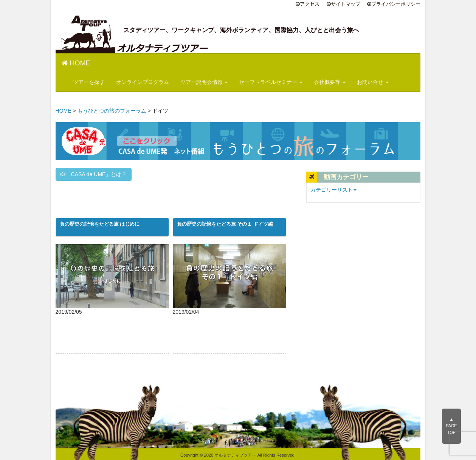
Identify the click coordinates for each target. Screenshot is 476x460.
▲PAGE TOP (451, 426)
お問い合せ (373, 82)
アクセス (310, 4)
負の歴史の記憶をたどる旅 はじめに (100, 224)
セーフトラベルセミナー (271, 82)
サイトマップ (346, 4)
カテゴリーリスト (333, 190)
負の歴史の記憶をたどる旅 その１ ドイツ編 (225, 224)
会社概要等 (330, 82)
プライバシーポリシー (396, 4)
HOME (76, 63)
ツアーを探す (89, 82)
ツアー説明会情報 (204, 82)
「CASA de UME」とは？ (94, 174)
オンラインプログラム (143, 82)
